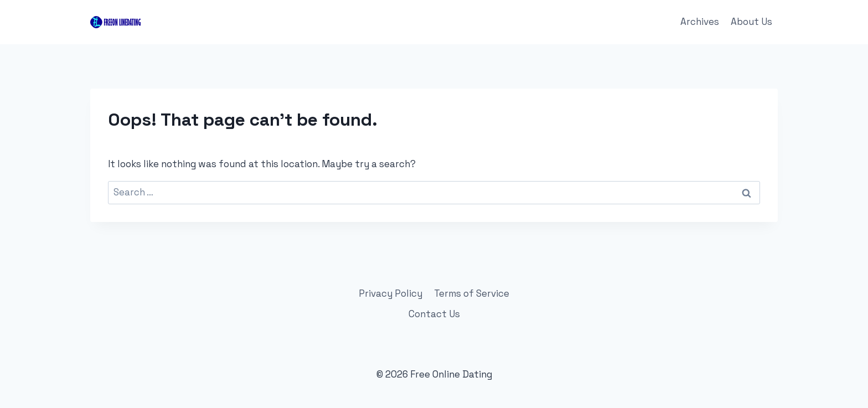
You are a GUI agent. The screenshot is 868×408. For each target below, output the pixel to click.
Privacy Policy (391, 293)
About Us (751, 22)
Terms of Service (472, 293)
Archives (700, 22)
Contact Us (434, 314)
